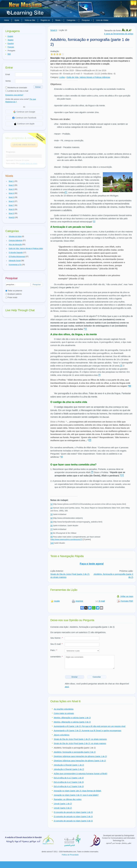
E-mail (100, 601)
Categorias (72, 20)
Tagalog (11, 40)
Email (8, 74)
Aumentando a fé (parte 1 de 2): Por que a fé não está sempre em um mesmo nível (90, 726)
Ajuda (17, 20)
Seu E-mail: (56, 644)
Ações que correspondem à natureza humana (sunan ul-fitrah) (81, 774)
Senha (8, 81)
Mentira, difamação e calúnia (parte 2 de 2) (72, 722)
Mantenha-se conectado (16, 88)
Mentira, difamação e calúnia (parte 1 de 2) (72, 718)
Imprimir (77, 601)
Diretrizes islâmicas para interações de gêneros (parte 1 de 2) (80, 756)
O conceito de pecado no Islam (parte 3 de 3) (73, 821)
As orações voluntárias (64, 709)
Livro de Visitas (102, 20)
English (10, 36)
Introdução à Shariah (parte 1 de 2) (69, 765)
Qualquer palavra (13, 294)
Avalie (55, 601)
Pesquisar (87, 20)
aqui (67, 687)
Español (11, 44)
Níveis (59, 20)
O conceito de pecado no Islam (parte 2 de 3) (73, 817)
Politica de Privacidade (70, 855)
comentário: (56, 657)
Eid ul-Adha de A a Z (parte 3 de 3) (69, 786)
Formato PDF (125, 601)
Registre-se (45, 20)
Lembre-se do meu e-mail (17, 91)
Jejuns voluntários (62, 735)
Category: (55, 77)
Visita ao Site (30, 20)
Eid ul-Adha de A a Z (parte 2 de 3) (69, 782)
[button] (7, 181)
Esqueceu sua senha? (14, 95)
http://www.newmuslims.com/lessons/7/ (66, 539)
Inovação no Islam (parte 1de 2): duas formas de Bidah (77, 791)
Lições (62, 77)
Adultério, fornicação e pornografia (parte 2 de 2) (75, 752)
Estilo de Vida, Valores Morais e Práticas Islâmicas (88, 77)
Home (7, 20)
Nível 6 (54, 30)
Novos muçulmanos (26, 10)
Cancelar (97, 677)
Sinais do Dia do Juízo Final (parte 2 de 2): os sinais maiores (80, 743)
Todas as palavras (14, 291)
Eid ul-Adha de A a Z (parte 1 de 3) (69, 778)
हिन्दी (9, 54)
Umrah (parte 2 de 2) (63, 808)
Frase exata (11, 297)
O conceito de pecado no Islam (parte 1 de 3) (73, 812)
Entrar (38, 87)
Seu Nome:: (57, 638)
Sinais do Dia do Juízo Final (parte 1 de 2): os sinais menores (80, 739)
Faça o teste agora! (92, 564)
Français (11, 47)
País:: (54, 650)
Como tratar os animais (64, 713)
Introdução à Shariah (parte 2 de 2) (69, 769)
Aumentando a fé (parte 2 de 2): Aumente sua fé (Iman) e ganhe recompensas (87, 731)
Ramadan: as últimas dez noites (68, 799)
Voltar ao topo (125, 596)
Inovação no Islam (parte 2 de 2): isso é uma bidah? (76, 795)
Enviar (75, 677)
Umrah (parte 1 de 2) (63, 804)
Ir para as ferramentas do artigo (119, 34)
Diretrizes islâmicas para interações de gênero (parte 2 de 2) (80, 761)
